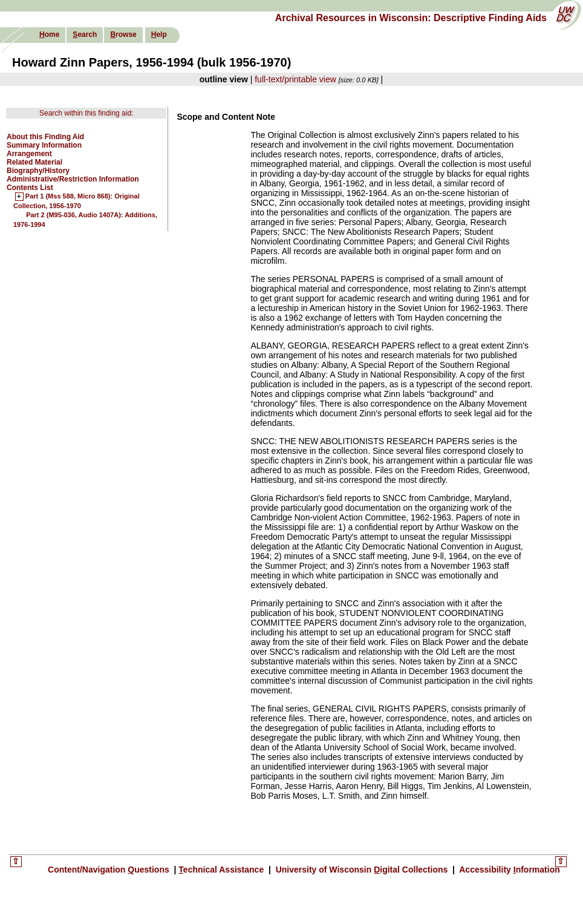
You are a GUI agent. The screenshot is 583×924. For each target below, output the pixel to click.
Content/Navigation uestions (110, 870)
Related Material (34, 162)
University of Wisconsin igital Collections (362, 870)
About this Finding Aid (45, 137)
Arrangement (29, 154)
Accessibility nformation (509, 870)
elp (159, 34)
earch (85, 34)
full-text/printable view (295, 79)
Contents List (30, 188)
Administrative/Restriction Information (73, 179)
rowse (123, 34)
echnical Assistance (222, 870)
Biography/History (38, 171)
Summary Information (44, 145)
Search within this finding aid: (86, 113)
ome (49, 34)
